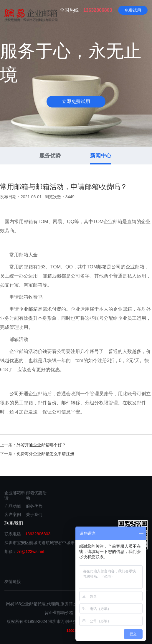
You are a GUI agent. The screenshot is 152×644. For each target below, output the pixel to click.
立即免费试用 (76, 101)
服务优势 (50, 156)
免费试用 (133, 10)
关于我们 (34, 514)
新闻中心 (101, 156)
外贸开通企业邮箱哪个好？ (41, 445)
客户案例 (13, 514)
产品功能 (13, 506)
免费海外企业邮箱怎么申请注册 (45, 454)
